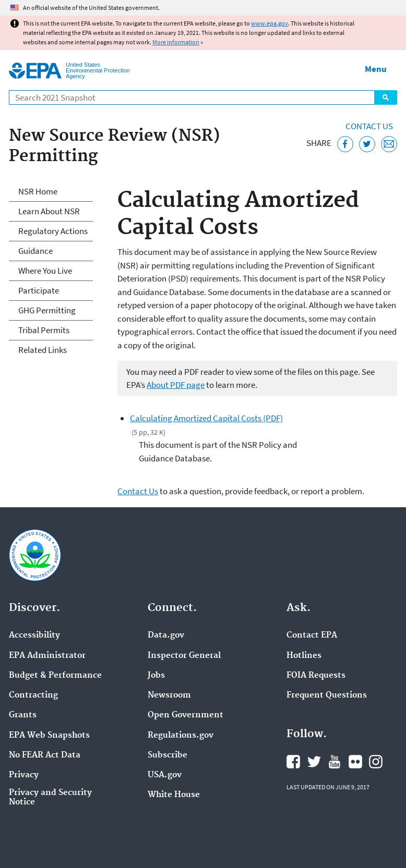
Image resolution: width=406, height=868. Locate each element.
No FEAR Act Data (45, 755)
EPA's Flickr (355, 762)
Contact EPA (312, 635)
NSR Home (38, 191)
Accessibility (34, 635)
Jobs (156, 676)
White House (174, 795)
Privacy (24, 775)
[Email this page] (389, 144)
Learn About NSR (49, 211)
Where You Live (45, 271)
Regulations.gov (181, 736)
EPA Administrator (47, 656)
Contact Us (369, 126)
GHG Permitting (47, 310)
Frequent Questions (327, 695)
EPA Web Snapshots (49, 736)
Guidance (35, 251)
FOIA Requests (316, 676)
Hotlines (304, 656)
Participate (39, 290)
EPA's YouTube (335, 762)
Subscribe (168, 755)
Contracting (33, 695)
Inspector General (184, 656)
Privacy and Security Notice (50, 798)
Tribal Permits (44, 330)
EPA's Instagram (376, 762)
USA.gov (165, 775)
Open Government (186, 715)
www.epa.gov (270, 23)
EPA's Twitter (314, 762)
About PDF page (176, 385)
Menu (376, 69)
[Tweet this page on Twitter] (367, 144)
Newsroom (169, 695)
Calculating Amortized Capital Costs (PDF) (206, 418)
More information (176, 42)
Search (386, 97)
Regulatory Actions (53, 231)
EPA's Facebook (293, 762)
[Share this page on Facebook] (345, 144)
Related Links (43, 350)
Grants (23, 715)
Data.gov (166, 635)
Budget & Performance (55, 676)
